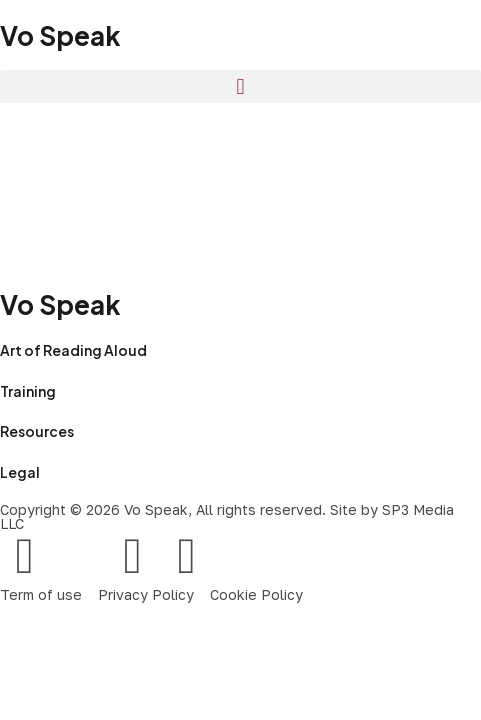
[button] (240, 86)
